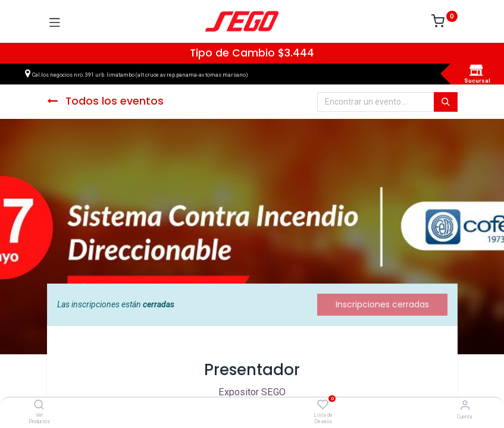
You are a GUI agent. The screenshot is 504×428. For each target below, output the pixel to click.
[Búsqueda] (446, 102)
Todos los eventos (105, 101)
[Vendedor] (465, 405)
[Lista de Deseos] (323, 405)
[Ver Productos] (39, 405)
